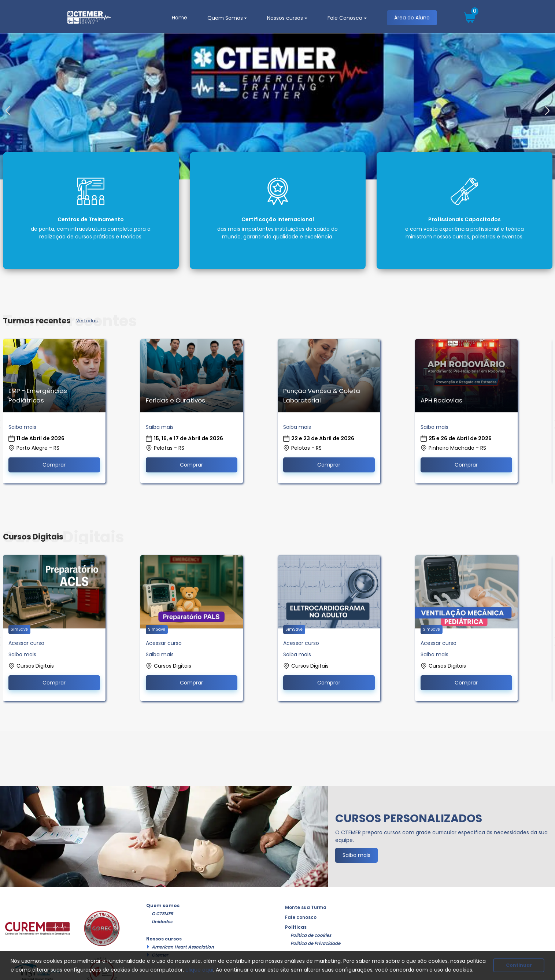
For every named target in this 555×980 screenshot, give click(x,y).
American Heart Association (183, 947)
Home (180, 18)
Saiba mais (22, 427)
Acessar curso (26, 643)
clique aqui (199, 970)
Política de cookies (311, 935)
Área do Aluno (412, 18)
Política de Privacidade (315, 943)
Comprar (54, 465)
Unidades (162, 922)
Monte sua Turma (306, 907)
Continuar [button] (519, 965)
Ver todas (87, 321)
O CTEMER (162, 914)
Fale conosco (301, 917)
